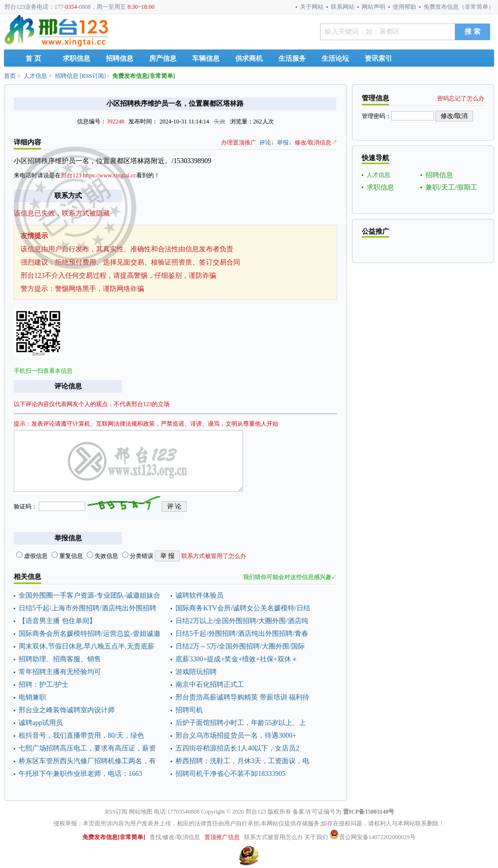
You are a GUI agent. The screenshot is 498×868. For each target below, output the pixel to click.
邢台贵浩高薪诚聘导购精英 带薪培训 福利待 (242, 697)
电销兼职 (32, 697)
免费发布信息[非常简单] (144, 76)
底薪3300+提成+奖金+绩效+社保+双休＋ (237, 659)
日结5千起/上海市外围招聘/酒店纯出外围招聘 (87, 608)
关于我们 (316, 837)
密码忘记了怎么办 (461, 98)
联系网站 (343, 7)
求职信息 (76, 59)
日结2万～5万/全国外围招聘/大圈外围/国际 (240, 646)
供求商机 (249, 59)
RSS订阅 (93, 76)
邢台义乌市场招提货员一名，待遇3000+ (236, 735)
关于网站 (312, 7)
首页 (10, 76)
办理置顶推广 (239, 143)
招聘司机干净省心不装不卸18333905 (230, 774)
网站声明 (373, 7)
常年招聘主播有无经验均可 (60, 672)
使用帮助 (404, 7)
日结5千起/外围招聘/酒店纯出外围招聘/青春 (242, 634)
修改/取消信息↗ (316, 143)
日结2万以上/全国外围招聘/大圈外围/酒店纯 (242, 621)
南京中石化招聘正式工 (210, 685)
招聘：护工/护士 (44, 685)
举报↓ (284, 143)
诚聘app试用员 (41, 723)
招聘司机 (189, 710)
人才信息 (35, 76)
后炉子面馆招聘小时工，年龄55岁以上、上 (241, 723)
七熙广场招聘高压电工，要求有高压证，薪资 (87, 748)
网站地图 (141, 812)
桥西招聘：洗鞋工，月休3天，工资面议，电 (242, 761)
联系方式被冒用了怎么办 (214, 556)
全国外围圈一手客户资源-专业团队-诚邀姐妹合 (89, 595)
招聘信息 (120, 59)
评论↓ (267, 143)
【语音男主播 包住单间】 (57, 621)
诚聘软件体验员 (199, 595)
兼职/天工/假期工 (451, 187)
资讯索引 (378, 59)
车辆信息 (206, 59)
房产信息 (163, 59)
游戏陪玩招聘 (196, 672)
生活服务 (292, 59)
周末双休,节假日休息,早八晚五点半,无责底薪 (87, 646)
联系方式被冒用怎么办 (274, 837)
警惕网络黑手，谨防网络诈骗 (100, 289)
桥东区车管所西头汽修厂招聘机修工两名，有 (87, 761)
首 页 (33, 59)
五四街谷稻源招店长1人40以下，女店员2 (237, 748)
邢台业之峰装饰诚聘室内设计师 (67, 710)
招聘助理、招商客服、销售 (60, 659)
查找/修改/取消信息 (175, 837)
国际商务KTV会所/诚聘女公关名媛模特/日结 (243, 608)
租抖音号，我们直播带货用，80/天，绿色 (81, 735)
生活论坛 (335, 59)
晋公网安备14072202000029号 (373, 837)
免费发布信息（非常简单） (459, 7)
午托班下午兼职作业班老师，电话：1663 (80, 774)
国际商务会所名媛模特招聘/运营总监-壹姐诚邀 (89, 634)
